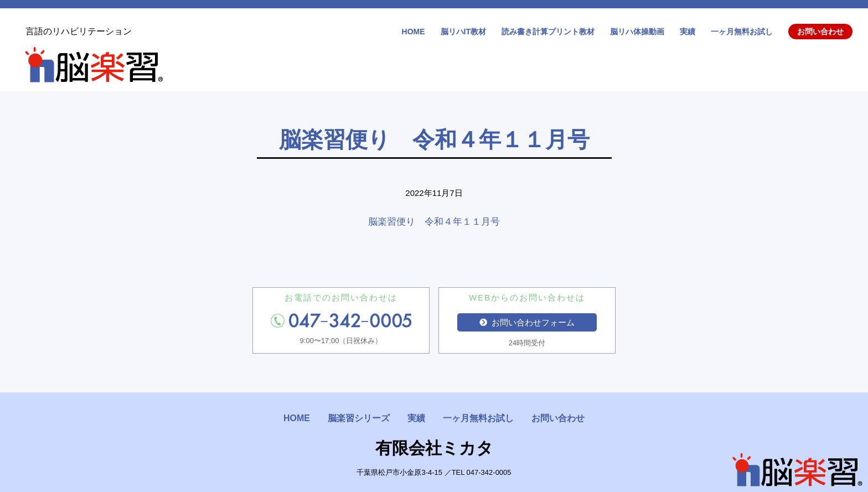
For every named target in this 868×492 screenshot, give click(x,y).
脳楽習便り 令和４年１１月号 (434, 222)
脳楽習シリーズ (359, 418)
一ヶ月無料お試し (742, 32)
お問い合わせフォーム (527, 322)
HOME (414, 32)
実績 (688, 32)
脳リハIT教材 (463, 32)
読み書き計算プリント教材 (548, 32)
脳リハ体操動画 (637, 32)
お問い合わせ (820, 32)
